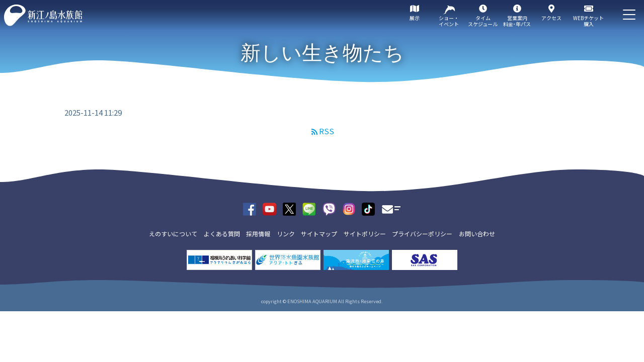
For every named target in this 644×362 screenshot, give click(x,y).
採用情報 (258, 234)
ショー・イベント (449, 21)
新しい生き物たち (322, 53)
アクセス (551, 18)
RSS (327, 131)
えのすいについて (173, 234)
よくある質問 (222, 234)
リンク (286, 234)
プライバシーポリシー (422, 234)
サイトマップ (319, 234)
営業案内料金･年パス (517, 21)
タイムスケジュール (483, 21)
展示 (415, 18)
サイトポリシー (365, 234)
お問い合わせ (477, 234)
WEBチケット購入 (588, 21)
